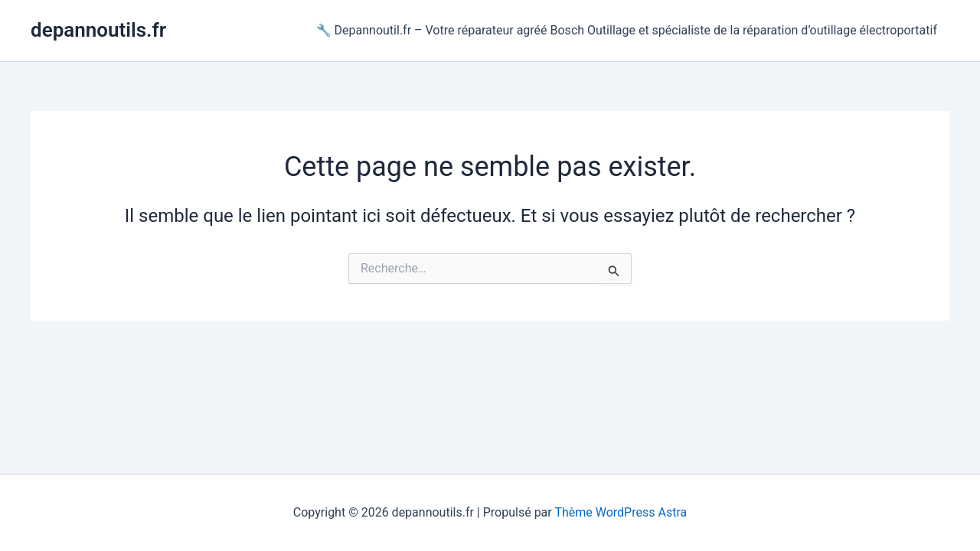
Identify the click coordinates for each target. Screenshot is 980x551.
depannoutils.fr (98, 30)
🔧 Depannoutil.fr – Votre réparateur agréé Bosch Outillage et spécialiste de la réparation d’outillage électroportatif (627, 30)
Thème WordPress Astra (621, 512)
